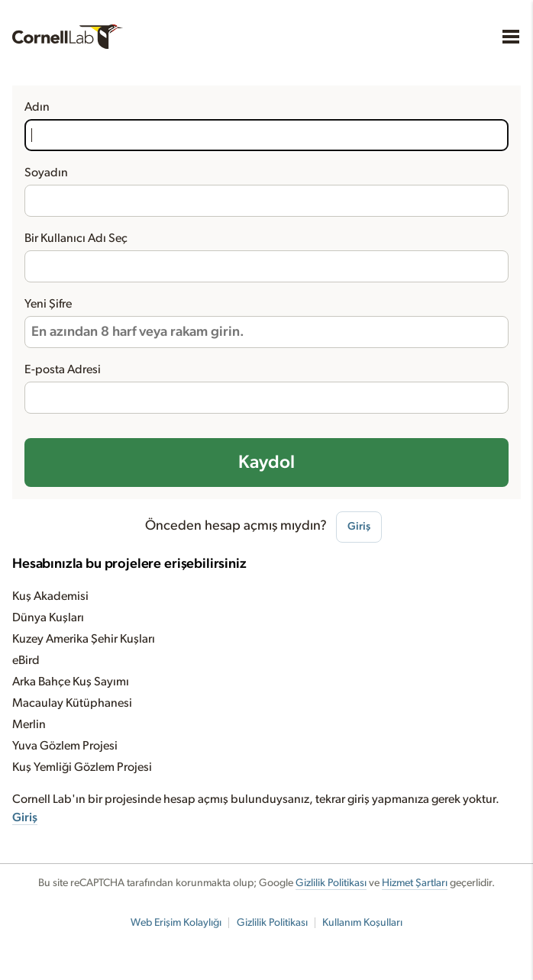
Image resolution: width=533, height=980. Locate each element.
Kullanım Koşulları (362, 923)
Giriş (359, 526)
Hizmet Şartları (415, 883)
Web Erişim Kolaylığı (176, 923)
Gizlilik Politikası (331, 883)
